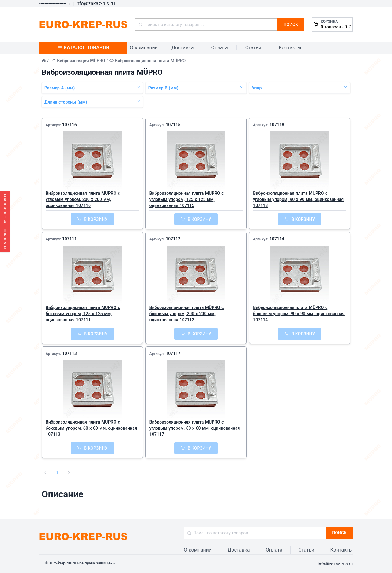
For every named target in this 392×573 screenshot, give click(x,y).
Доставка (183, 48)
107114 (277, 239)
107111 (70, 239)
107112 (173, 239)
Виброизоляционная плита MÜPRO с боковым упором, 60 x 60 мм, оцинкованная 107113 (91, 428)
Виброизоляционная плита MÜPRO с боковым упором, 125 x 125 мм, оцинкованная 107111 (83, 314)
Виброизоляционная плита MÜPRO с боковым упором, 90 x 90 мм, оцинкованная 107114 (299, 314)
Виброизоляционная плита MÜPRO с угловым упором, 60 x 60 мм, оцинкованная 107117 (195, 428)
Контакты (290, 48)
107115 (173, 125)
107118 (277, 125)
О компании (144, 48)
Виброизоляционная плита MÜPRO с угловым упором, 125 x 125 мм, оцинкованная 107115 (187, 199)
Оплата (219, 48)
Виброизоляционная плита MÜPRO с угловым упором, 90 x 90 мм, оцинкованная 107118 (298, 199)
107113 (70, 353)
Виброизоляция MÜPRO (81, 61)
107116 (70, 125)
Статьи (253, 48)
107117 (173, 353)
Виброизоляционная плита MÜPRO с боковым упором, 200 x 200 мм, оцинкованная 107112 (187, 314)
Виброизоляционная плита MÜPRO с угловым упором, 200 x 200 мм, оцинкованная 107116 (83, 199)
